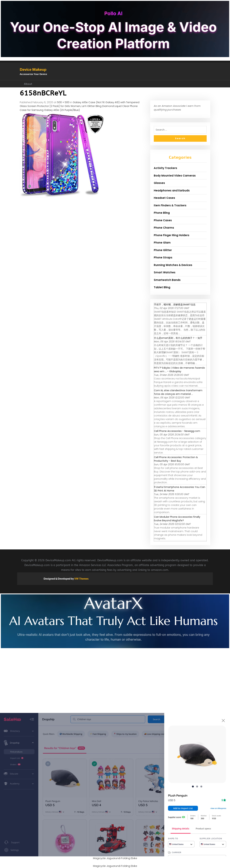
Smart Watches (165, 272)
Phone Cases (163, 220)
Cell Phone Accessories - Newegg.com (177, 431)
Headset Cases (164, 198)
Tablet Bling (162, 287)
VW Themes (81, 579)
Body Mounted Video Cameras (175, 176)
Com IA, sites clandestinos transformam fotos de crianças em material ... (178, 392)
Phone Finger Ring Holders (172, 235)
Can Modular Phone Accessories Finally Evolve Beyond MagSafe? (177, 519)
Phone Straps (163, 257)
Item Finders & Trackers (170, 205)
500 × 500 (63, 102)
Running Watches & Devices (173, 265)
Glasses (159, 183)
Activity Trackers (165, 168)
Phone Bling (162, 213)
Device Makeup (33, 69)
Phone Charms (164, 228)
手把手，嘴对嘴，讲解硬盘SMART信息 (175, 305)
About (28, 84)
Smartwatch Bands (167, 280)
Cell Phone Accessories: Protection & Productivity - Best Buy (176, 459)
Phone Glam (162, 243)
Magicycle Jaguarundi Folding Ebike (115, 858)
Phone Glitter (163, 250)
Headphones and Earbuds (172, 190)
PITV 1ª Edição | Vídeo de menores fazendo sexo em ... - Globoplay (179, 370)
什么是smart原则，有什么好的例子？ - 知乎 (178, 338)
